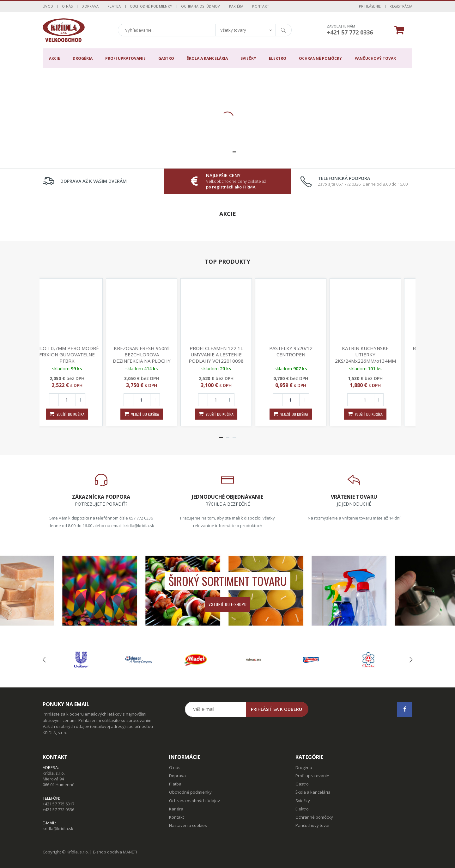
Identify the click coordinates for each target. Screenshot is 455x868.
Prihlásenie (370, 6)
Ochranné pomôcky (320, 58)
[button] (221, 152)
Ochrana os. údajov (201, 6)
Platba (114, 6)
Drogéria (83, 58)
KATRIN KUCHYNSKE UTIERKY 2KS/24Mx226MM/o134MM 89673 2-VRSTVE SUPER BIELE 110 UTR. (377, 361)
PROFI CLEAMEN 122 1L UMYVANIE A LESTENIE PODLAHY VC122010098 (227, 354)
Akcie (55, 58)
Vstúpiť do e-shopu (228, 604)
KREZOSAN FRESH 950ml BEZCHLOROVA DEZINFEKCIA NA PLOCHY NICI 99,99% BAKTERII (153, 358)
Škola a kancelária (207, 58)
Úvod (48, 6)
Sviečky (248, 58)
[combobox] (246, 30)
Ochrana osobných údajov (194, 801)
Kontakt (261, 6)
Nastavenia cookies (188, 825)
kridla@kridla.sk (58, 828)
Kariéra (236, 6)
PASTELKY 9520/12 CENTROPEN (302, 351)
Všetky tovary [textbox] (233, 30)
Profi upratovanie (125, 58)
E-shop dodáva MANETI (115, 852)
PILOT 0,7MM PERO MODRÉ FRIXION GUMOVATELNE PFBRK (79, 354)
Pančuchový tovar (375, 58)
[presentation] (44, 660)
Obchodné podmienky (151, 6)
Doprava (90, 6)
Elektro (278, 58)
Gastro (166, 58)
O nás (67, 6)
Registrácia (401, 6)
